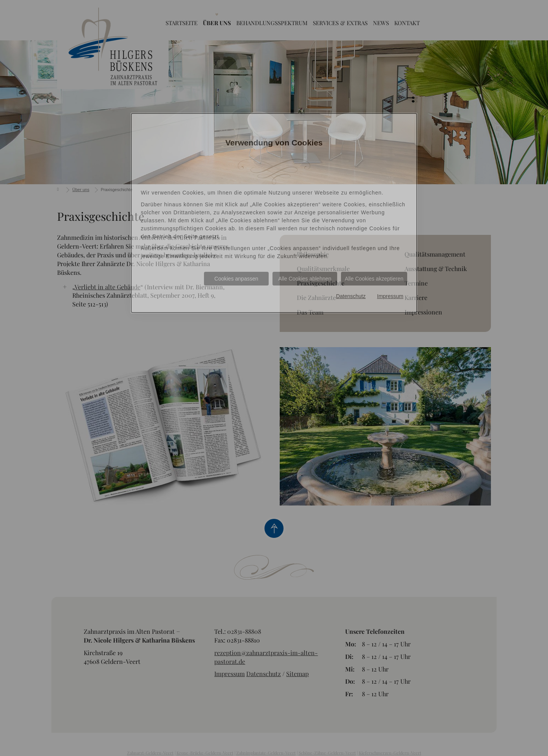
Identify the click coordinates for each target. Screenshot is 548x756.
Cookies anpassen (236, 279)
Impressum (390, 296)
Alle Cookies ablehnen (305, 279)
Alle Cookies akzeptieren (374, 279)
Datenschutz (351, 296)
